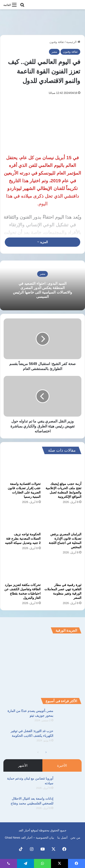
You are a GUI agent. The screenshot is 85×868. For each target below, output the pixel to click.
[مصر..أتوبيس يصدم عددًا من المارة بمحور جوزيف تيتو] (69, 717)
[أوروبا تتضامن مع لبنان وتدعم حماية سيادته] (69, 785)
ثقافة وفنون (57, 42)
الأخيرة (62, 765)
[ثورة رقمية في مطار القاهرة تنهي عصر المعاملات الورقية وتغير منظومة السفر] (63, 570)
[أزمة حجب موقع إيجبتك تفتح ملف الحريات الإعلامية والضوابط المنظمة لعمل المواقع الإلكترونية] (63, 469)
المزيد (43, 242)
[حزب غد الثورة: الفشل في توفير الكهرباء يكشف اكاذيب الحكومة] (69, 737)
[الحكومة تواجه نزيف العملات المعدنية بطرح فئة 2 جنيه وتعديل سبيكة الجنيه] (22, 519)
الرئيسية (73, 42)
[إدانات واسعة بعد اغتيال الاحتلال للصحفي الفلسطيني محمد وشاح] (69, 805)
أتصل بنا (62, 838)
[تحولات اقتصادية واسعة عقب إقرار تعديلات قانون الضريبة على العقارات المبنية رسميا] (22, 469)
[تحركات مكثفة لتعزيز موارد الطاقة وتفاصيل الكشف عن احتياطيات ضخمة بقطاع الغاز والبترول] (22, 570)
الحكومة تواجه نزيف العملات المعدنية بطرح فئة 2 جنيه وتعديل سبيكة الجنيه (23, 538)
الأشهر (23, 765)
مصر (54, 52)
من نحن (75, 838)
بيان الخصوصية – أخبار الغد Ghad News (29, 838)
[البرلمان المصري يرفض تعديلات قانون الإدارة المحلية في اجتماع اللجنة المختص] (63, 519)
